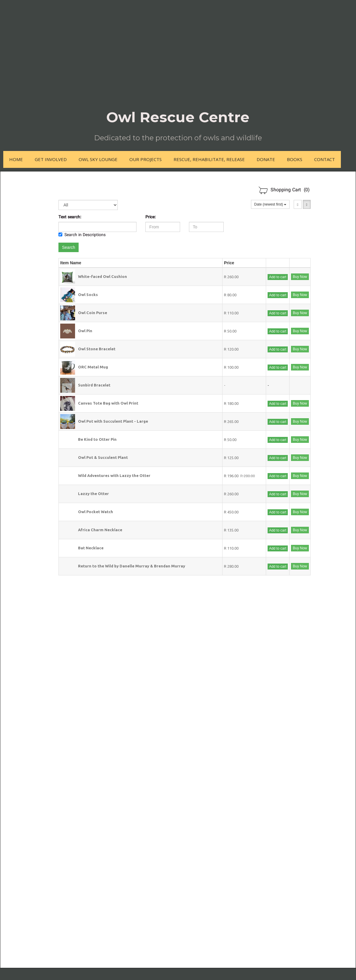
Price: (151, 217)
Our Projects (146, 159)
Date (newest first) (270, 204)
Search (69, 247)
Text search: (70, 217)
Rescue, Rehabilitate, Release (209, 159)
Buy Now (300, 277)
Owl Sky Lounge (98, 159)
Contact (325, 159)
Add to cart (278, 277)
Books (295, 159)
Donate (266, 159)
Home (16, 159)
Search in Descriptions (82, 235)
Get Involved (51, 159)
